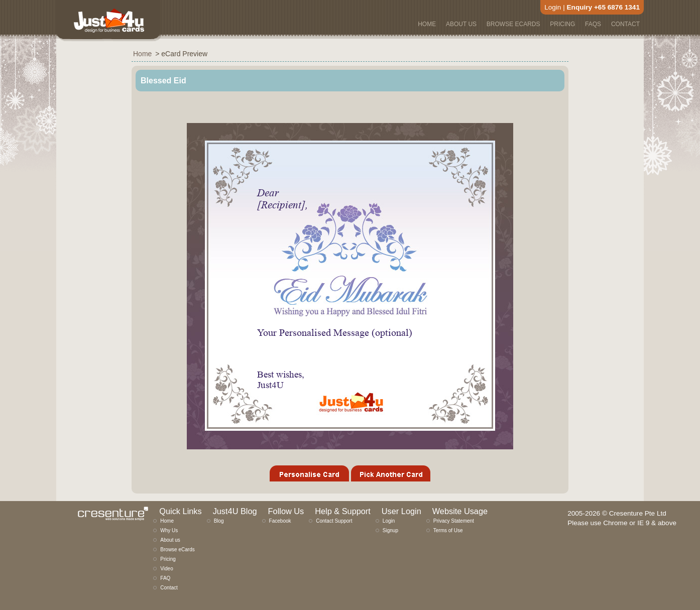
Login (553, 7)
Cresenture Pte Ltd (638, 513)
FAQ (165, 578)
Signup (390, 530)
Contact (169, 588)
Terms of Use (448, 530)
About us (170, 540)
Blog (219, 521)
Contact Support (334, 521)
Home (167, 521)
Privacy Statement (454, 521)
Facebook (280, 521)
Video (166, 569)
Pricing (168, 559)
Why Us (169, 530)
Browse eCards (177, 550)
